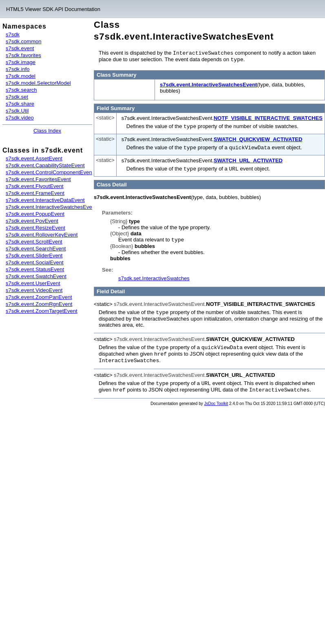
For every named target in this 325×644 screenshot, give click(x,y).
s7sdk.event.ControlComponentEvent (50, 172)
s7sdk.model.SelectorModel (38, 83)
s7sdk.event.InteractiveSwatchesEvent (51, 207)
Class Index (47, 131)
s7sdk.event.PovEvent (32, 221)
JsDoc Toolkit (216, 399)
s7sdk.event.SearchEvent (36, 249)
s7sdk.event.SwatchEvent (36, 276)
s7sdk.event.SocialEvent (35, 262)
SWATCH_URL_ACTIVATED (248, 159)
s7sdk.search (21, 90)
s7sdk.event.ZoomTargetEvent (42, 311)
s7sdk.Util (17, 111)
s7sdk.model (21, 76)
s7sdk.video (20, 118)
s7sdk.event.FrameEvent (35, 193)
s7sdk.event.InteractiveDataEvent (45, 200)
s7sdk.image (21, 62)
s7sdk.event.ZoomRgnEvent (39, 304)
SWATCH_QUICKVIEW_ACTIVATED (258, 138)
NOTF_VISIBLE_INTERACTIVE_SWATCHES (268, 117)
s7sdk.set (17, 97)
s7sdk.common (23, 41)
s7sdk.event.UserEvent (33, 283)
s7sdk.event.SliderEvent (34, 256)
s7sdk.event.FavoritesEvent (38, 179)
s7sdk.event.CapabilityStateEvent (45, 165)
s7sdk (13, 34)
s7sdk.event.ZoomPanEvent (39, 297)
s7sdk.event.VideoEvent (34, 290)
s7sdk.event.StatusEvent (35, 269)
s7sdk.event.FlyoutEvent (35, 186)
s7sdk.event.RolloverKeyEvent (42, 235)
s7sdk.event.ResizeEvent (35, 228)
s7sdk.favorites (23, 55)
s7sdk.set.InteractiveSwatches (154, 276)
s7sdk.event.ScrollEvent (34, 242)
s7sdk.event (20, 48)
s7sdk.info (18, 69)
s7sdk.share (20, 104)
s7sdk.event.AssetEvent (34, 158)
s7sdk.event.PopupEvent (35, 214)
